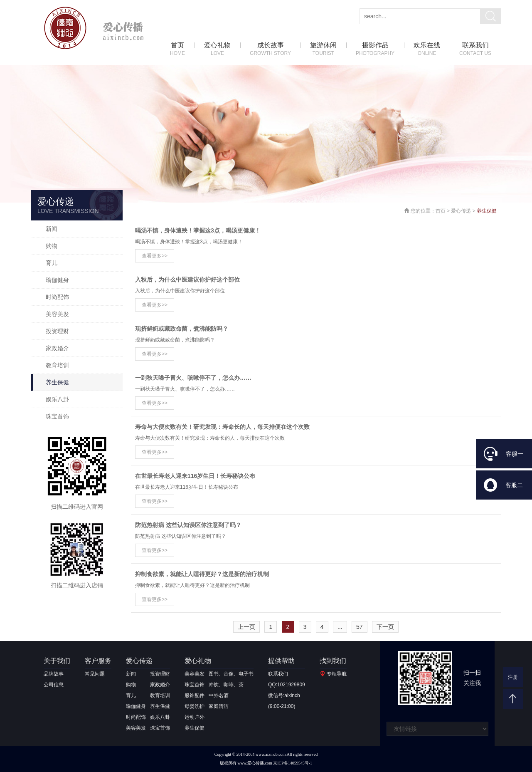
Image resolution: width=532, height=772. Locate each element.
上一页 (246, 627)
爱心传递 (461, 211)
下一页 (385, 627)
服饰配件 (195, 695)
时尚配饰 (57, 297)
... (340, 627)
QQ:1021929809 (287, 685)
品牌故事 (54, 674)
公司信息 (54, 685)
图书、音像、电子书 (231, 674)
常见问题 (95, 674)
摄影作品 (375, 49)
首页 (177, 49)
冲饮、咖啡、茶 (226, 685)
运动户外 (195, 717)
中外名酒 (219, 695)
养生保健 (57, 382)
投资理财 (57, 331)
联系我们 (475, 49)
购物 (52, 246)
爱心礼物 (217, 49)
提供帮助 (281, 661)
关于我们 (57, 661)
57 (360, 627)
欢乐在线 (427, 49)
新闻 (52, 229)
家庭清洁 (219, 706)
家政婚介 (57, 348)
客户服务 (98, 661)
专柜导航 (337, 674)
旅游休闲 (323, 49)
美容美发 (57, 314)
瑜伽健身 (57, 280)
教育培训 (57, 365)
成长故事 (270, 49)
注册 (513, 677)
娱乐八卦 (57, 399)
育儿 (52, 263)
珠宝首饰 (57, 416)
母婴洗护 (195, 706)
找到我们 (333, 661)
